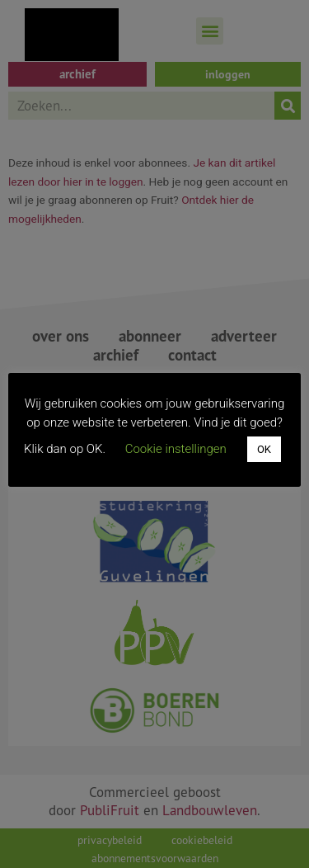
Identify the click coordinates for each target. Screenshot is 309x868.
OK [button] (264, 449)
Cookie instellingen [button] (176, 449)
